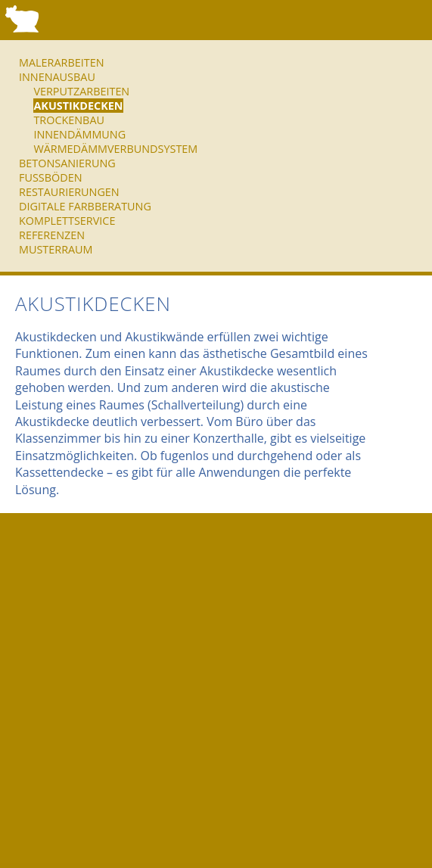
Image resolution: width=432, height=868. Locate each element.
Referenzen (52, 235)
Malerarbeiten (61, 62)
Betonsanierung (67, 163)
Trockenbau (69, 120)
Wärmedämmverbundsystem (115, 149)
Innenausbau (57, 77)
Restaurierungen (69, 192)
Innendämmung (79, 134)
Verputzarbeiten (81, 91)
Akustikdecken (78, 106)
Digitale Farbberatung (85, 206)
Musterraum (56, 249)
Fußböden (50, 177)
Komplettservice (67, 221)
